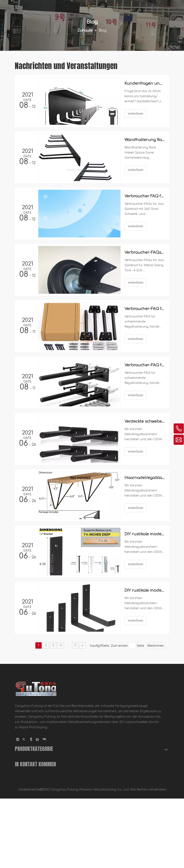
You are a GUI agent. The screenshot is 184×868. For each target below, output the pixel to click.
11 (75, 645)
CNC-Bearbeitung (28, 782)
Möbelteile (23, 813)
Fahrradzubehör (27, 823)
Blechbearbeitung (28, 772)
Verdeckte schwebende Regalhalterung (145, 421)
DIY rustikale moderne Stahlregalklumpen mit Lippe (145, 590)
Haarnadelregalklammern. (145, 478)
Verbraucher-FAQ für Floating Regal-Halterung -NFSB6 (145, 309)
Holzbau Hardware (29, 792)
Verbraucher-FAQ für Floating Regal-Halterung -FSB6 (145, 365)
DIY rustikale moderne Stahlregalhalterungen (145, 534)
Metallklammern (27, 802)
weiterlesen (136, 113)
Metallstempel (26, 762)
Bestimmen (156, 646)
